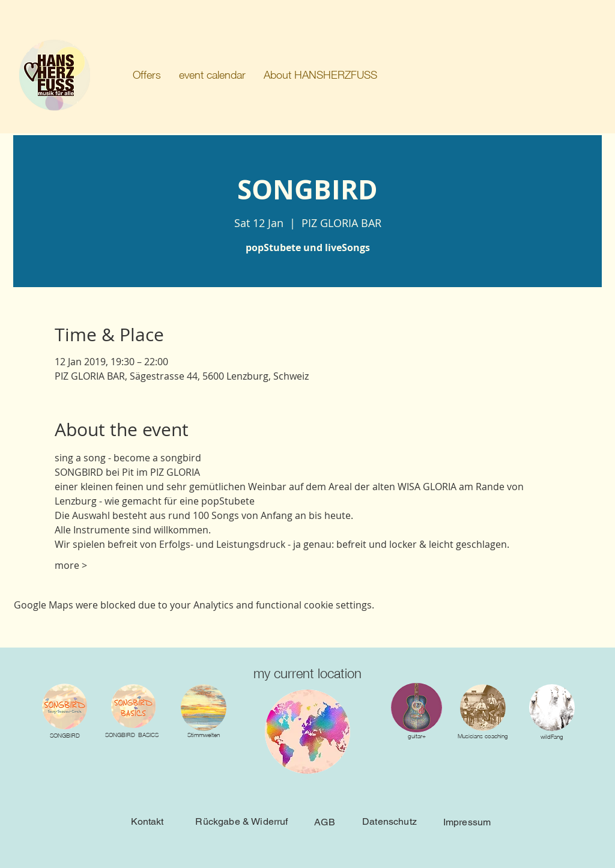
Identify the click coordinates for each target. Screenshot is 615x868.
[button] (147, 75)
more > (71, 565)
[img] (204, 708)
